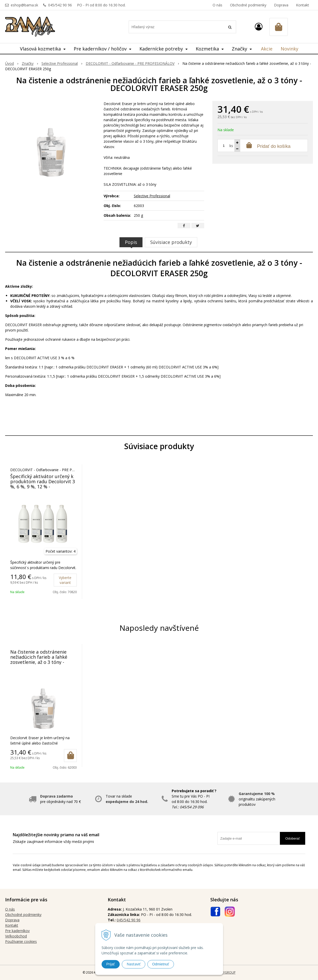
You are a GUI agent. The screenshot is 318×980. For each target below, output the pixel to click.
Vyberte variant (65, 580)
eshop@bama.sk (24, 5)
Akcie (267, 49)
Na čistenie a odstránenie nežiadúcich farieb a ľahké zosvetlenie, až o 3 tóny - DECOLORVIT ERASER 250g (39, 659)
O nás (217, 5)
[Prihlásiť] (259, 27)
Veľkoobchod (16, 936)
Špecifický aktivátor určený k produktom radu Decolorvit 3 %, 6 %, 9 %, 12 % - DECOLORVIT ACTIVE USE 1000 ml (43, 487)
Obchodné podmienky (248, 5)
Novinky (289, 49)
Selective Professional (152, 196)
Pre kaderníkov (17, 931)
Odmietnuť (161, 964)
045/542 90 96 (60, 5)
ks (231, 146)
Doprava (281, 5)
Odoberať (293, 838)
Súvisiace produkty (171, 242)
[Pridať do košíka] (70, 756)
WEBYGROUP (226, 972)
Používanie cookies (21, 941)
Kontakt (303, 5)
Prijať (111, 964)
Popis (131, 242)
